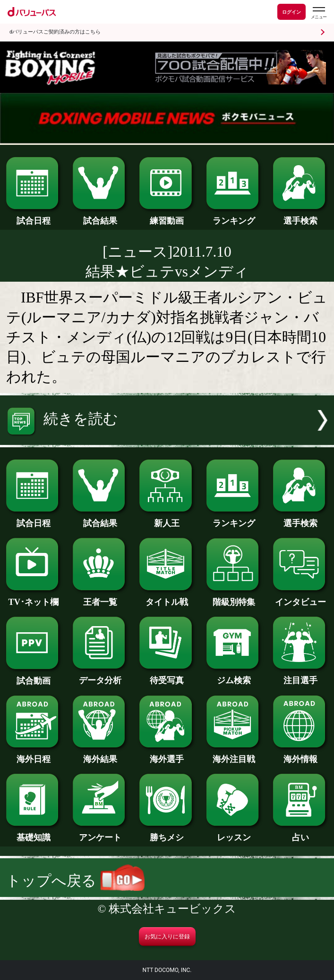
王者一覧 (100, 598)
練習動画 (167, 216)
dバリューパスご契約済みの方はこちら (55, 32)
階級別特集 (234, 598)
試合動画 (34, 676)
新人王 (167, 519)
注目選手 (300, 676)
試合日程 (34, 216)
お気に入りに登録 (167, 937)
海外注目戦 (234, 755)
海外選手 (167, 755)
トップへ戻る (75, 881)
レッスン (234, 833)
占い (300, 833)
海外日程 (34, 755)
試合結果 (100, 216)
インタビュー (300, 598)
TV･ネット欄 (34, 598)
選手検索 (300, 216)
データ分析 (100, 676)
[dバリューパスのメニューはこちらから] (318, 13)
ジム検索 (234, 676)
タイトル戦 (167, 598)
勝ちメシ (167, 833)
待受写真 (167, 676)
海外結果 (100, 755)
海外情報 (300, 755)
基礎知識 (34, 833)
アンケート (100, 833)
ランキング (234, 216)
